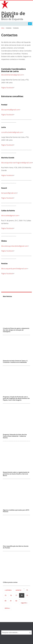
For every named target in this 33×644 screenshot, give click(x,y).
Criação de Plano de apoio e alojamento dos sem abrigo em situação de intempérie (16, 330)
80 (5, 601)
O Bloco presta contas (10, 582)
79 (27, 595)
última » (7, 608)
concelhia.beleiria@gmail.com (12, 132)
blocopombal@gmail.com (11, 110)
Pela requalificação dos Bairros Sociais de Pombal (16, 547)
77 (16, 595)
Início (3, 28)
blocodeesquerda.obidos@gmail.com (15, 246)
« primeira (8, 590)
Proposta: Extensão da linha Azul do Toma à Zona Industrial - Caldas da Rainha (15, 436)
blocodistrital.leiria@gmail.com (13, 75)
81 (11, 601)
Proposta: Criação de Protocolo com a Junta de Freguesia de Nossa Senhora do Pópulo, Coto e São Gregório (16, 398)
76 (11, 595)
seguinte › (24, 603)
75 (5, 595)
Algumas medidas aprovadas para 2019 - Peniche (16, 511)
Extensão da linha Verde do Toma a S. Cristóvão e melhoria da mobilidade (15, 361)
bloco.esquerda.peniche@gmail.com (15, 269)
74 (27, 590)
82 (16, 601)
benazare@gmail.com (9, 193)
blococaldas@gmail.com (10, 216)
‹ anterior (18, 590)
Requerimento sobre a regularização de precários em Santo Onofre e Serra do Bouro (16, 474)
